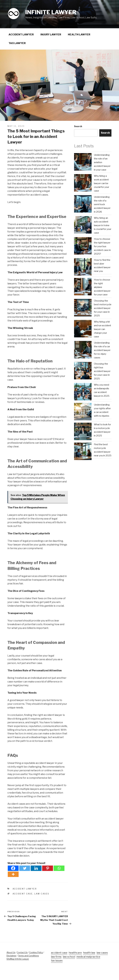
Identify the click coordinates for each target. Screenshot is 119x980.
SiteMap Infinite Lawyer (18, 959)
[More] (13, 874)
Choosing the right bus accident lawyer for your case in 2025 (102, 371)
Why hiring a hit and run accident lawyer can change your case (102, 329)
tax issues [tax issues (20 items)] (57, 961)
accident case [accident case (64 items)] (59, 953)
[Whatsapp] (59, 868)
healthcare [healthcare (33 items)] (75, 953)
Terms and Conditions (28, 956)
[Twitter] (25, 868)
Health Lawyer (79, 35)
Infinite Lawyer (51, 12)
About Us (11, 952)
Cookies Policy (36, 952)
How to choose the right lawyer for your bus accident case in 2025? (102, 246)
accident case (23, 894)
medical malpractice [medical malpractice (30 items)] (88, 957)
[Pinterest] (48, 868)
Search (78, 126)
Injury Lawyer (51, 35)
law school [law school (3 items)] (69, 957)
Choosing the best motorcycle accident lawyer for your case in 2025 (103, 308)
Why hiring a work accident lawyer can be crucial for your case (101, 183)
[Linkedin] (36, 868)
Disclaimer (11, 956)
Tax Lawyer (17, 43)
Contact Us (22, 952)
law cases (42, 894)
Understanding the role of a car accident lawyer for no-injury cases (102, 350)
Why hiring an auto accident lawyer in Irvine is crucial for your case (103, 225)
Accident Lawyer (21, 35)
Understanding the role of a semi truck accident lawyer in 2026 (102, 204)
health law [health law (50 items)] (89, 953)
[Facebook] (13, 868)
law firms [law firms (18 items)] (56, 957)
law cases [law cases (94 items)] (102, 953)
